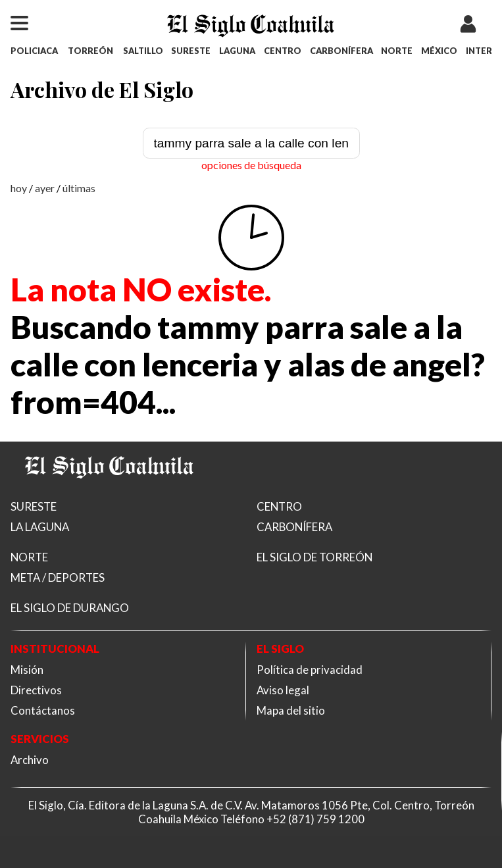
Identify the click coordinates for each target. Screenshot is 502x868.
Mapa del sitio (291, 710)
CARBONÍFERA (341, 51)
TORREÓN (90, 51)
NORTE (397, 51)
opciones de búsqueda (251, 165)
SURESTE (191, 51)
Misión (27, 670)
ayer (45, 188)
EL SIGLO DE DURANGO (70, 608)
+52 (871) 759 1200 (315, 819)
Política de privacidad (310, 670)
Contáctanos (43, 710)
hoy (19, 188)
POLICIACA (34, 51)
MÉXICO (439, 51)
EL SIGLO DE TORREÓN (314, 557)
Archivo (30, 760)
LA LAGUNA (40, 527)
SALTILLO (143, 51)
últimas (79, 188)
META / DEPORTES (58, 577)
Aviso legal (283, 690)
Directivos (36, 690)
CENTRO (283, 51)
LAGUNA (237, 51)
